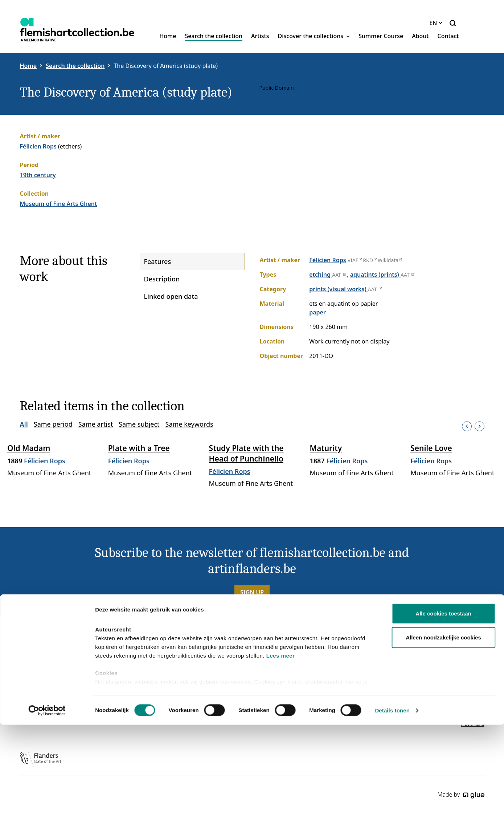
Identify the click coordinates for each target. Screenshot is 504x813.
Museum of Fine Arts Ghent (59, 204)
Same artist (96, 424)
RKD (370, 260)
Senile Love (431, 448)
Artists (260, 36)
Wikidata (390, 260)
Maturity (326, 448)
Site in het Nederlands (454, 676)
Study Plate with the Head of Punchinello (246, 453)
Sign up (252, 592)
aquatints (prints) (375, 275)
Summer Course (381, 36)
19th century (38, 175)
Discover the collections (314, 36)
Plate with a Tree (139, 448)
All (24, 424)
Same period (53, 424)
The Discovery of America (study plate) (166, 66)
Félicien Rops (38, 146)
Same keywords (189, 424)
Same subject (139, 424)
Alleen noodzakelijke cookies (443, 726)
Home (168, 36)
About (420, 36)
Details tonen (392, 799)
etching (321, 275)
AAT (339, 275)
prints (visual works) (339, 289)
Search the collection (214, 36)
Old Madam (29, 448)
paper (317, 312)
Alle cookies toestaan (443, 702)
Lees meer (281, 744)
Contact (448, 36)
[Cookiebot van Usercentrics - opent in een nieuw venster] (47, 799)
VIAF (355, 260)
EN (436, 23)
